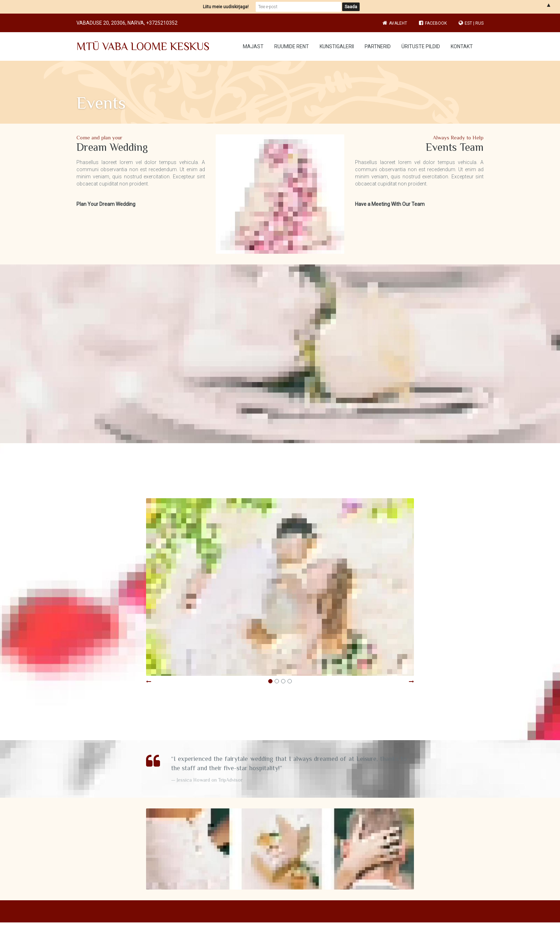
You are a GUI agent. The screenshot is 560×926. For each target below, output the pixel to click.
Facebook (433, 23)
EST (468, 23)
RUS (479, 23)
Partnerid (378, 46)
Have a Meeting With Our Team (390, 204)
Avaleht (398, 23)
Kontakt (462, 46)
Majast (253, 46)
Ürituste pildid (421, 46)
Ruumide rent (292, 46)
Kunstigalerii (337, 46)
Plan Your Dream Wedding (106, 204)
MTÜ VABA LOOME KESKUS (143, 46)
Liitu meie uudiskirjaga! (226, 7)
